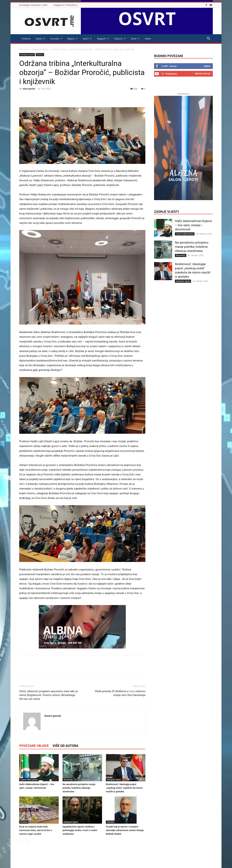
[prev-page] (21, 841)
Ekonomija (68, 780)
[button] (208, 39)
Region (72, 39)
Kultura (120, 39)
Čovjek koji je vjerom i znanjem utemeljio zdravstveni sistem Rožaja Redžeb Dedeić (125, 830)
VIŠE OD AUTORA (65, 746)
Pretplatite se (203, 74)
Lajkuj (207, 66)
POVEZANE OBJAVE (34, 746)
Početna (26, 39)
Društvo (24, 822)
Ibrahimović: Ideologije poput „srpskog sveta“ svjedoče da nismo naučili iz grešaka (124, 788)
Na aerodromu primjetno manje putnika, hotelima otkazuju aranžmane (79, 788)
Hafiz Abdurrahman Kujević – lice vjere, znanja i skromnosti (193, 225)
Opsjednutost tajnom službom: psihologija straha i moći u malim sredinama (80, 830)
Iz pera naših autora (29, 780)
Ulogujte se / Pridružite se (66, 5)
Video (148, 39)
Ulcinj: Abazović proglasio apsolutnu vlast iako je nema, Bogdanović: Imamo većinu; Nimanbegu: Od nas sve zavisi (48, 695)
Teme (135, 39)
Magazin (103, 39)
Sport (87, 39)
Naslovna (24, 49)
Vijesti (40, 39)
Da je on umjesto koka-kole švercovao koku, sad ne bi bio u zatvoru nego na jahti (36, 830)
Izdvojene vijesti (40, 49)
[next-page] (27, 841)
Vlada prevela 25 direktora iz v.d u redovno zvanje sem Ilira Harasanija (120, 693)
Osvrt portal (29, 89)
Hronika (56, 39)
